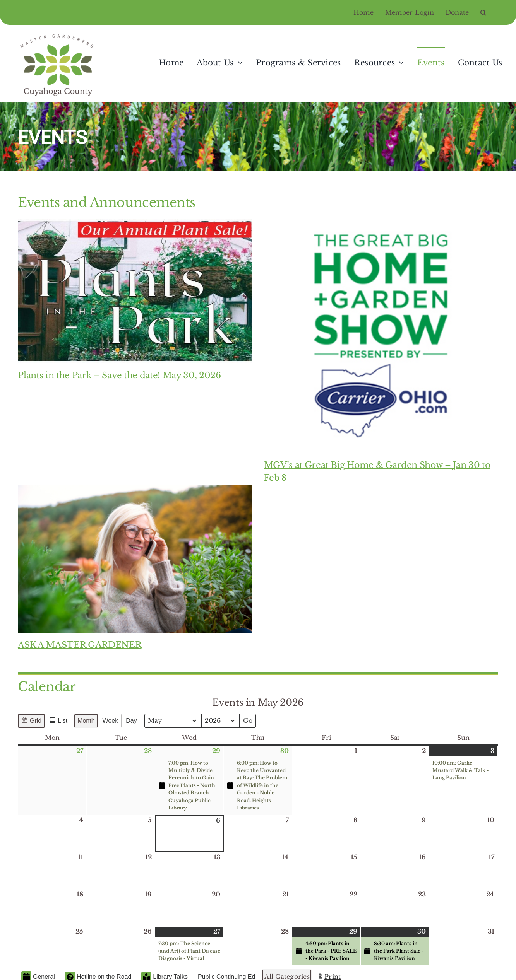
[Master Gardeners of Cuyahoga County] (58, 34)
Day (132, 721)
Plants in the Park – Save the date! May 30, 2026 (119, 375)
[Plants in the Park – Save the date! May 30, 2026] (135, 291)
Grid (31, 722)
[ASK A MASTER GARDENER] (135, 559)
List (58, 722)
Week (111, 721)
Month (86, 721)
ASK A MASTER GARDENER (80, 645)
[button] (489, 12)
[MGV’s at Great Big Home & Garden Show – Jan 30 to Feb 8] (381, 336)
